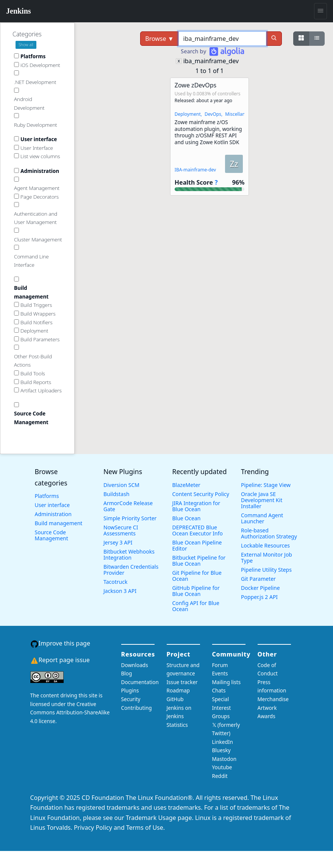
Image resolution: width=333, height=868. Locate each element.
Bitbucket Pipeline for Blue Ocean (199, 561)
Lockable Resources (265, 545)
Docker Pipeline (260, 588)
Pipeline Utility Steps (266, 570)
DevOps (213, 114)
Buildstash (116, 494)
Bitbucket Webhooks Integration (129, 555)
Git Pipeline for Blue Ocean (197, 576)
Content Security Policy (201, 494)
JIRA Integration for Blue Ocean (196, 506)
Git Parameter (258, 579)
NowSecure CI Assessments (121, 530)
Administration (53, 514)
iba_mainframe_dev (211, 61)
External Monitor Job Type (267, 558)
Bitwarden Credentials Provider (131, 570)
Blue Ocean (187, 518)
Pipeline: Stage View (266, 485)
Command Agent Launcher (262, 518)
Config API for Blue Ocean (196, 606)
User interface (52, 505)
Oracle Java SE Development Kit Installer (262, 500)
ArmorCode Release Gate (128, 506)
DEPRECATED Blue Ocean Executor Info (198, 530)
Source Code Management (52, 535)
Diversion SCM (121, 485)
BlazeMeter (186, 485)
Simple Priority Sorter (130, 518)
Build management (59, 523)
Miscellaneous (240, 114)
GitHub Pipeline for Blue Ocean (196, 591)
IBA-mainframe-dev (195, 170)
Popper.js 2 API (259, 597)
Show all (26, 45)
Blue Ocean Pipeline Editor (197, 545)
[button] (209, 137)
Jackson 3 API (120, 591)
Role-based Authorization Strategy (269, 533)
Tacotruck (115, 582)
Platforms (47, 496)
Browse (159, 39)
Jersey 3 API (118, 542)
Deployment (188, 114)
